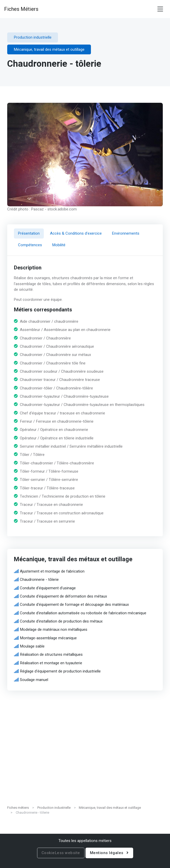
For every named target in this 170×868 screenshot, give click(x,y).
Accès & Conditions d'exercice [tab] (76, 233)
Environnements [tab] (126, 233)
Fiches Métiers (21, 9)
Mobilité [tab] (59, 245)
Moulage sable (32, 646)
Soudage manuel (34, 679)
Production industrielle (54, 808)
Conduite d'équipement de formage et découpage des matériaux (75, 605)
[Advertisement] (85, 764)
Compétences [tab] (30, 245)
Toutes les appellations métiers (85, 841)
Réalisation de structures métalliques (52, 654)
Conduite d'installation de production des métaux (61, 621)
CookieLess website (61, 853)
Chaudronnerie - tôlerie (40, 580)
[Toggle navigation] (160, 9)
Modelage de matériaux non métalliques (54, 629)
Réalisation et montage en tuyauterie (51, 663)
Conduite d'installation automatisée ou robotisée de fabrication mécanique (83, 613)
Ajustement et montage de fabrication (52, 571)
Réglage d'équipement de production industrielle (61, 671)
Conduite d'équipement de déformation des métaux (64, 596)
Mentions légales (109, 853)
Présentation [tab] (29, 233)
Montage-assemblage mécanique (49, 638)
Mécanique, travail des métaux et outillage (110, 808)
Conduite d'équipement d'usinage (48, 588)
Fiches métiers (18, 808)
